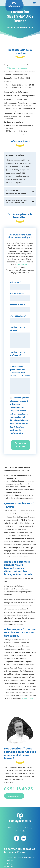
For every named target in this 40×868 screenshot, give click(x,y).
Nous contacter (14, 796)
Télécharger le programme (17, 68)
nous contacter (22, 264)
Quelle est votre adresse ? (17, 329)
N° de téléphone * (18, 316)
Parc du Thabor (27, 698)
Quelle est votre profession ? (17, 354)
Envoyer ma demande (21, 445)
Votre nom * (15, 282)
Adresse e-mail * (17, 305)
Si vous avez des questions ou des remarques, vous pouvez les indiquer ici (20, 371)
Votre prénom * (17, 293)
